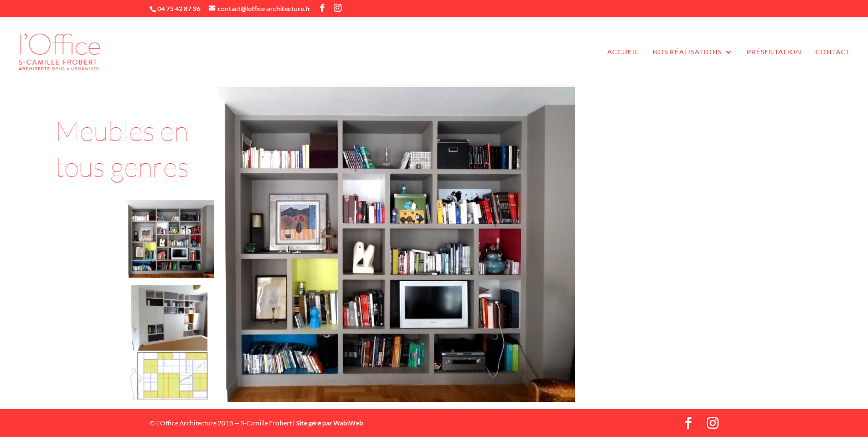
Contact (833, 52)
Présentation (774, 52)
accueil (623, 52)
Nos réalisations (687, 52)
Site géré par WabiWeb (330, 423)
